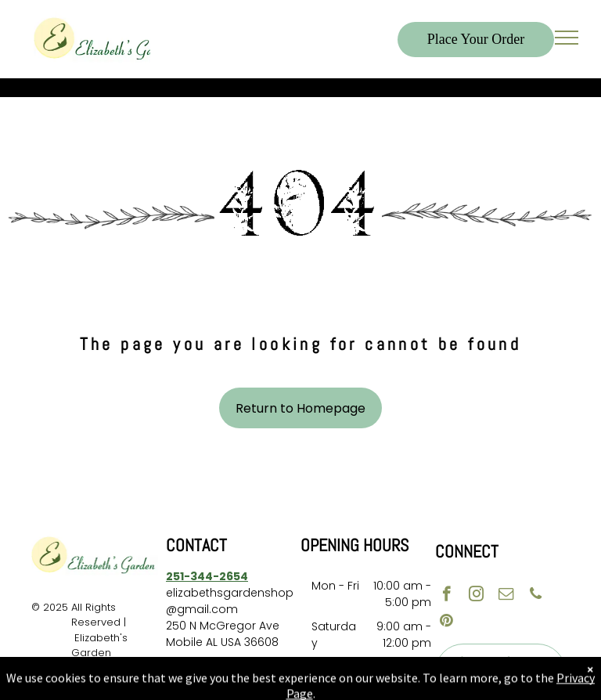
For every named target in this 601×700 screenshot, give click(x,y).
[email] (506, 596)
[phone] (536, 596)
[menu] (567, 38)
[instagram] (476, 596)
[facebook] (446, 596)
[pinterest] (446, 622)
